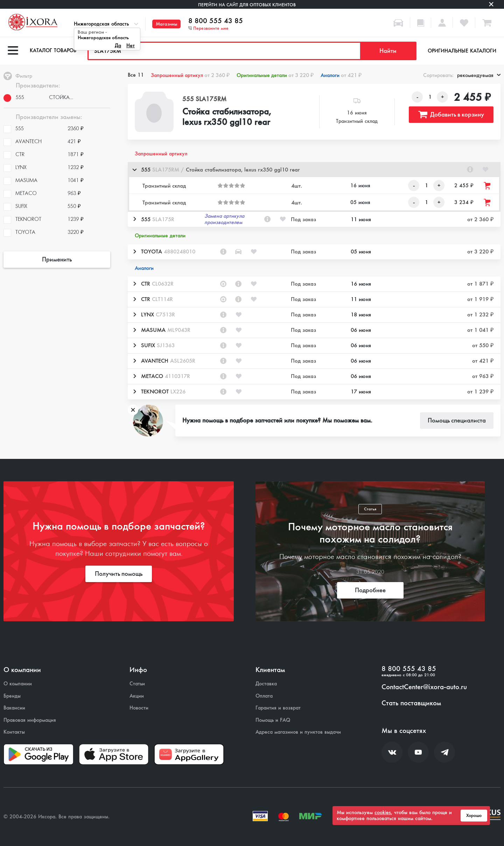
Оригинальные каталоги (462, 51)
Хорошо (474, 816)
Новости (139, 708)
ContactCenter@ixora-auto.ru (424, 687)
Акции (137, 696)
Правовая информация (30, 720)
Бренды (12, 696)
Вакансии (14, 708)
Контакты (14, 732)
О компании (18, 684)
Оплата (264, 696)
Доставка (266, 684)
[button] (314, 170)
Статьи (137, 684)
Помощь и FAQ (273, 720)
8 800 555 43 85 (216, 21)
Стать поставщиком (411, 703)
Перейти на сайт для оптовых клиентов (247, 5)
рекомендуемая (479, 75)
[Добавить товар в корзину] (488, 186)
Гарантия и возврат (278, 708)
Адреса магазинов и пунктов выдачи (298, 732)
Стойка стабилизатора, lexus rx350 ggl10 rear (227, 117)
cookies (383, 812)
